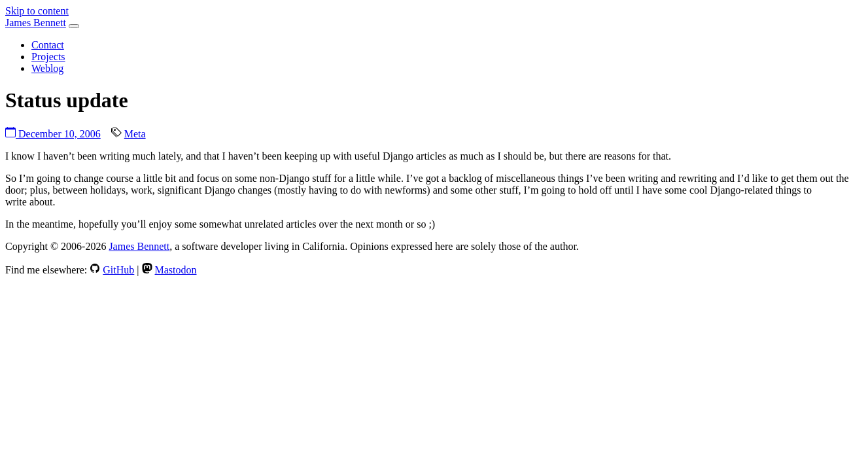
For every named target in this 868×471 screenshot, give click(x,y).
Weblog (47, 68)
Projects (48, 57)
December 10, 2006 (53, 134)
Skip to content (37, 11)
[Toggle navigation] (74, 26)
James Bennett (36, 23)
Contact (48, 45)
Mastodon (176, 270)
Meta (135, 134)
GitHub (118, 270)
